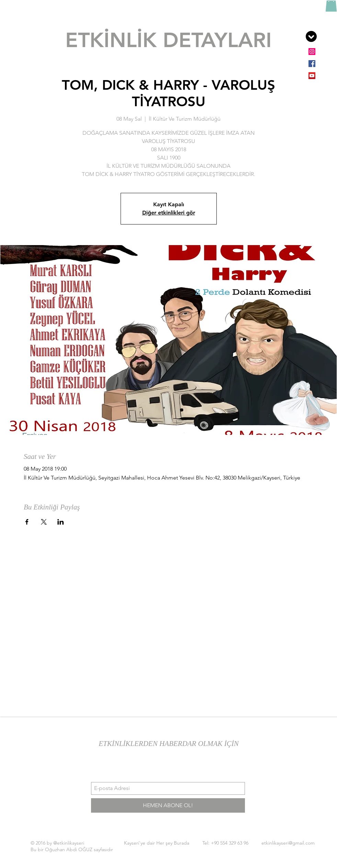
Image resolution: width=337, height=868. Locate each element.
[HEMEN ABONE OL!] (168, 805)
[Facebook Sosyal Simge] (312, 64)
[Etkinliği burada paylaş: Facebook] (27, 522)
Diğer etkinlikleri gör (169, 213)
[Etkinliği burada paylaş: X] (44, 522)
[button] (311, 36)
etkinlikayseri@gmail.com (288, 843)
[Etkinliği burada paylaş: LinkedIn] (61, 522)
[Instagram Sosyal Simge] (312, 52)
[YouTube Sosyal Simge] (312, 76)
